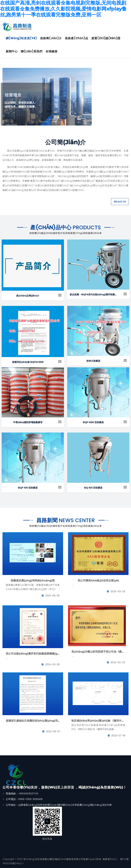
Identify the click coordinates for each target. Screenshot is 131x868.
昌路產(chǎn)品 (77, 38)
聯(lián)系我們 (32, 51)
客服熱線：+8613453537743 (22, 793)
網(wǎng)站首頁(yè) (21, 38)
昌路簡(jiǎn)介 (51, 38)
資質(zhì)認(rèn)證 (106, 38)
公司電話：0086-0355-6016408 (24, 799)
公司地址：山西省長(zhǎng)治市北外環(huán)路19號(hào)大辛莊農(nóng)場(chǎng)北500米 (59, 805)
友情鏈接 (52, 51)
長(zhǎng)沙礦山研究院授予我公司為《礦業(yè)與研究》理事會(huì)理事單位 (98, 652)
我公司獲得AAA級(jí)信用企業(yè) (98, 581)
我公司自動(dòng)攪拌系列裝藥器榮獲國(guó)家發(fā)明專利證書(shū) (33, 654)
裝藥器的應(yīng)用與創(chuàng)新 (33, 581)
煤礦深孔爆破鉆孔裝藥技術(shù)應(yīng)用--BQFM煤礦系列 (33, 721)
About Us (120, 202)
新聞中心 (12, 51)
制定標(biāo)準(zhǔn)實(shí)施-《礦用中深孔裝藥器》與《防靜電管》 (98, 721)
